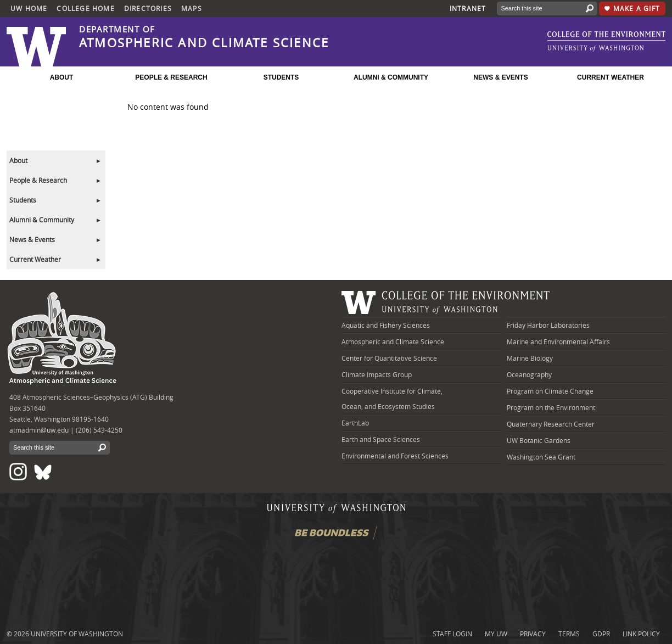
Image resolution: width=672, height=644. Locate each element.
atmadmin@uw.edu (39, 430)
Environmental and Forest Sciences (395, 456)
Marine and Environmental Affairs (558, 341)
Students (23, 200)
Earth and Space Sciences (381, 439)
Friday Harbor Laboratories (548, 325)
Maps (192, 8)
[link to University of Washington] (595, 48)
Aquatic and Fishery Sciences (386, 325)
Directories (148, 8)
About (18, 160)
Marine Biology (530, 358)
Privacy (533, 634)
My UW (496, 634)
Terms (569, 634)
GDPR (601, 634)
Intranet (468, 8)
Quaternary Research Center (551, 424)
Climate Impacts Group (377, 374)
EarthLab (355, 423)
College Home (85, 8)
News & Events (32, 239)
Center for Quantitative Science (389, 358)
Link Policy (641, 634)
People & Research (38, 180)
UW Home (29, 8)
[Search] (539, 9)
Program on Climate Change (550, 391)
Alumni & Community (42, 220)
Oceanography (529, 374)
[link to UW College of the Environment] (606, 37)
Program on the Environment (551, 407)
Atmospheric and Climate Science (393, 341)
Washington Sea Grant (541, 457)
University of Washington (77, 634)
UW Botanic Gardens (539, 440)
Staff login (452, 634)
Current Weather (35, 259)
